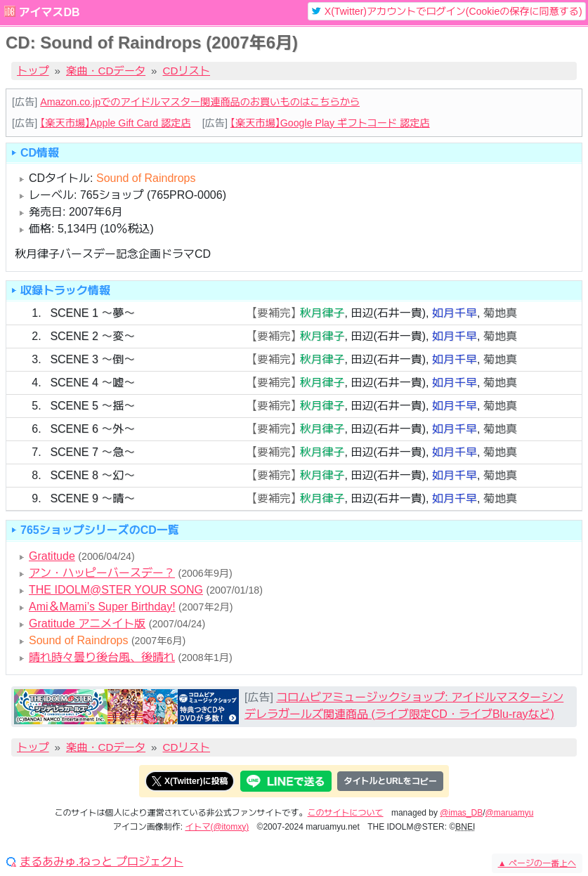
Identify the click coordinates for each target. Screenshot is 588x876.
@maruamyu (510, 813)
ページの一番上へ (537, 863)
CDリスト (187, 71)
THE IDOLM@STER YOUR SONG (116, 590)
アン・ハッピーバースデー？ (102, 573)
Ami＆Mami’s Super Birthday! (102, 607)
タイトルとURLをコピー (390, 781)
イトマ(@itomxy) (217, 827)
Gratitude (52, 556)
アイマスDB (49, 12)
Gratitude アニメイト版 (87, 623)
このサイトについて (346, 813)
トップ (33, 71)
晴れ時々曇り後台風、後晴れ (102, 657)
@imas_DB (461, 813)
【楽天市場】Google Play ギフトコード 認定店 (330, 123)
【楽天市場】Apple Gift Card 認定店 (115, 123)
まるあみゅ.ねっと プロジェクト (102, 862)
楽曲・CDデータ (106, 71)
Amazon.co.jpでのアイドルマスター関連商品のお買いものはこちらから (200, 102)
